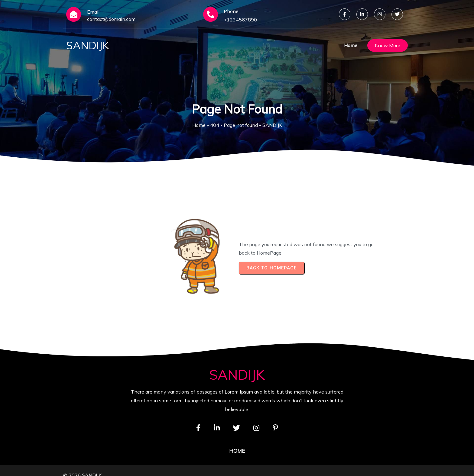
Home (199, 125)
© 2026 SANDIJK (82, 465)
